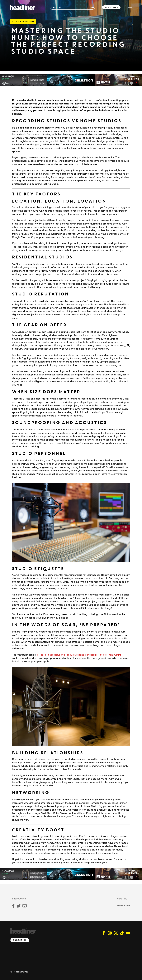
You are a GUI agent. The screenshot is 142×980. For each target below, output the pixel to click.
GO (92, 7)
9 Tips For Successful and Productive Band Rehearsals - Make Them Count (79, 655)
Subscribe (111, 7)
